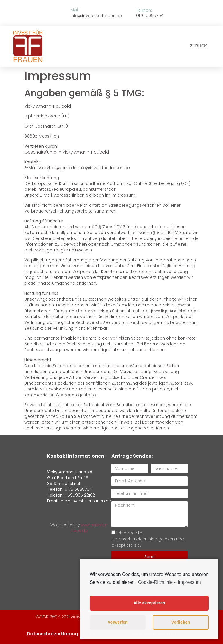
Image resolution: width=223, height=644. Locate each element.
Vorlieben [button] (181, 622)
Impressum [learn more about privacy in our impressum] (189, 582)
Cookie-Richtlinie (155, 582)
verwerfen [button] (118, 622)
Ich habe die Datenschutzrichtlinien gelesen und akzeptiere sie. (148, 539)
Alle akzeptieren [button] (149, 603)
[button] (198, 46)
